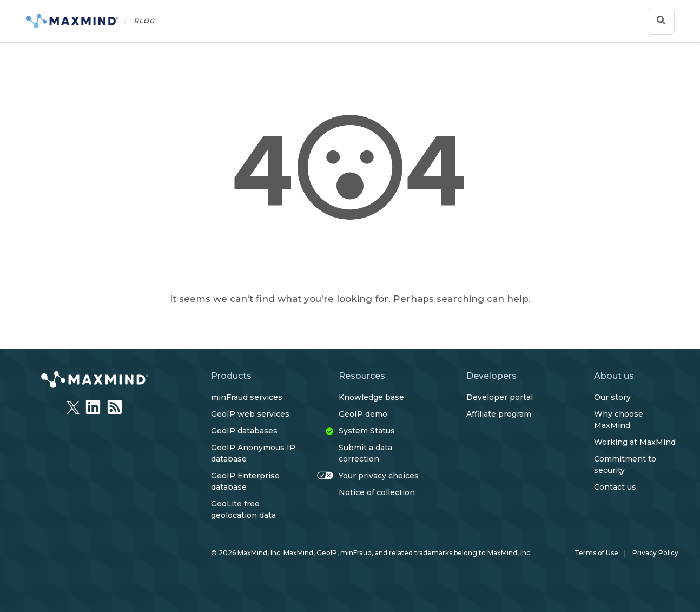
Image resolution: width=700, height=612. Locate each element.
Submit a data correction (365, 453)
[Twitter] (73, 404)
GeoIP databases (244, 431)
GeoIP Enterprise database (245, 481)
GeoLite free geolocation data (243, 509)
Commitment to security (625, 465)
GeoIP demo (363, 414)
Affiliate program (499, 414)
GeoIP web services (250, 414)
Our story (612, 397)
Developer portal (500, 397)
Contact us (615, 487)
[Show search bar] (661, 21)
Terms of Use (596, 553)
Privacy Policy (655, 553)
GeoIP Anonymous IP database (253, 453)
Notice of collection (377, 492)
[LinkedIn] (93, 405)
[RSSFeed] (115, 405)
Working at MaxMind (635, 442)
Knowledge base (371, 397)
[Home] (90, 21)
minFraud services (247, 397)
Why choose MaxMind (619, 420)
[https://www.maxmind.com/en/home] (95, 381)
